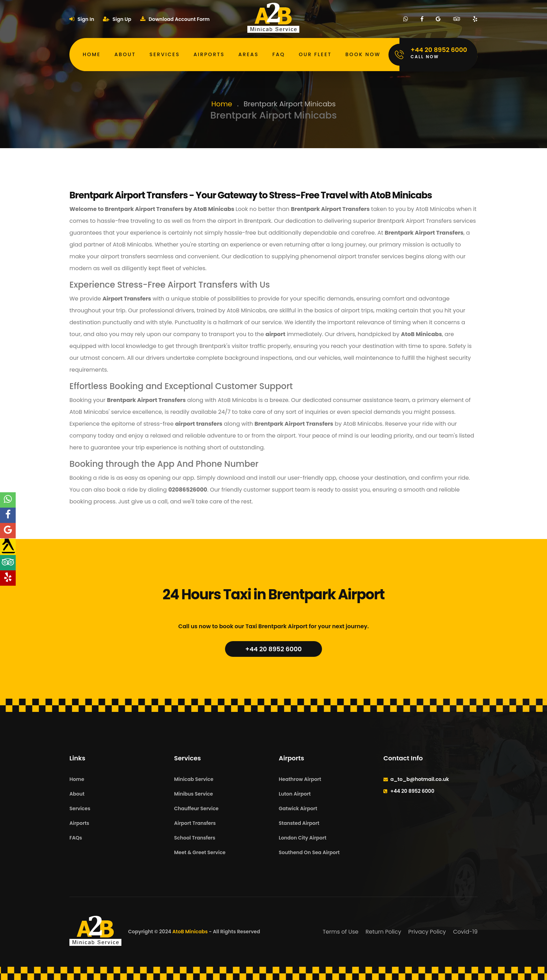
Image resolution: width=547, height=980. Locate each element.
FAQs (76, 838)
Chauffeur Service (196, 808)
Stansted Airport (299, 823)
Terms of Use (341, 932)
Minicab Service (194, 779)
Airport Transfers (195, 823)
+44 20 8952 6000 (273, 649)
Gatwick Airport (298, 808)
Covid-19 (465, 932)
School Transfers (195, 838)
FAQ (279, 54)
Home (92, 54)
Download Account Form (175, 19)
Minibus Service (194, 794)
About (125, 54)
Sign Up (117, 19)
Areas (248, 54)
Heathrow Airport (300, 779)
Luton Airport (295, 794)
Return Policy (383, 932)
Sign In (82, 19)
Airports (209, 54)
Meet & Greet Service (200, 852)
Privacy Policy (427, 932)
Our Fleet (315, 54)
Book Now (363, 54)
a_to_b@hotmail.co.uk (420, 779)
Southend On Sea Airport (309, 852)
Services (164, 54)
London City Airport (303, 838)
